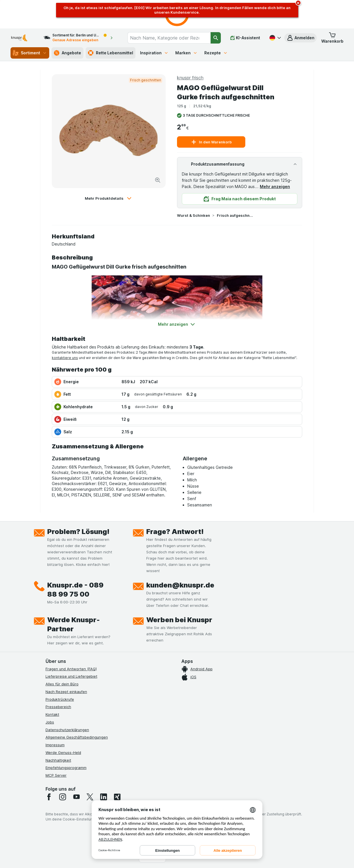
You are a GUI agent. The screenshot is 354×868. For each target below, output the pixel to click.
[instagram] (63, 797)
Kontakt (52, 714)
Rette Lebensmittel (111, 53)
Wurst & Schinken (194, 215)
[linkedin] (104, 797)
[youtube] (76, 797)
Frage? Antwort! (175, 532)
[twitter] (90, 797)
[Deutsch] (275, 38)
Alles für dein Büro (62, 684)
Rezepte (216, 53)
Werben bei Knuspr (179, 620)
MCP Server (56, 775)
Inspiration (154, 53)
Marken (186, 53)
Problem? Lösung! (78, 532)
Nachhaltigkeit (58, 760)
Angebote (67, 53)
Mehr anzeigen (275, 186)
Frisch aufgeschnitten (235, 215)
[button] (301, 38)
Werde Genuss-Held (63, 752)
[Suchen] (216, 38)
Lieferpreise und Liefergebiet (71, 676)
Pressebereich (58, 707)
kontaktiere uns (65, 358)
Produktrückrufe (60, 699)
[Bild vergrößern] (158, 180)
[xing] (117, 797)
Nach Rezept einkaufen (66, 692)
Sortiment (30, 53)
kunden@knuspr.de (180, 585)
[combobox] (169, 38)
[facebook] (49, 797)
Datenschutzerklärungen (67, 730)
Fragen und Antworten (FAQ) (71, 669)
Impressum (55, 745)
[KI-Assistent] (245, 38)
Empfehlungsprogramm (66, 768)
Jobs (50, 722)
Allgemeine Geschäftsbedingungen (77, 737)
